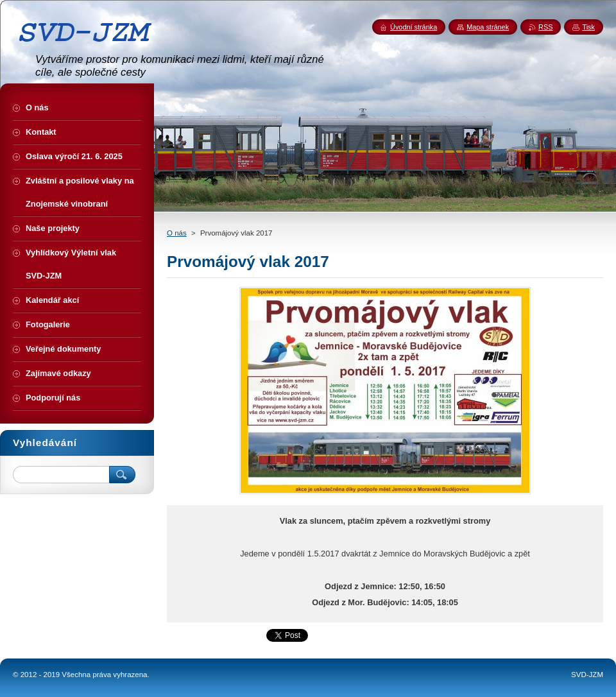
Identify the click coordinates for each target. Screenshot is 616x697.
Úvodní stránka (414, 27)
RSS (545, 27)
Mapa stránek (488, 27)
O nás (177, 233)
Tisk (588, 27)
